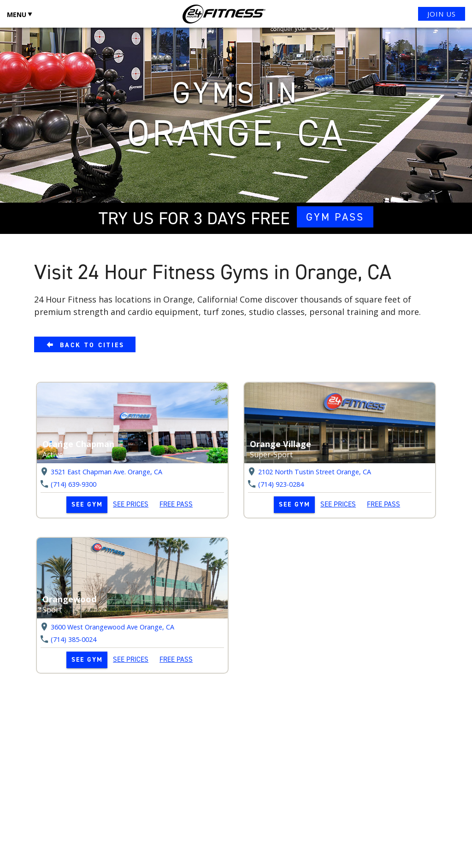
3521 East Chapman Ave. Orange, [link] (106, 472)
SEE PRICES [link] (131, 504)
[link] (85, 344)
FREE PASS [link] (176, 504)
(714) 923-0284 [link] (281, 484)
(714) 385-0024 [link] (74, 640)
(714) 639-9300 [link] (74, 484)
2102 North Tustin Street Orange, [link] (315, 472)
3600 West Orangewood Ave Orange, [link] (112, 627)
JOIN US (442, 14)
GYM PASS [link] (335, 217)
